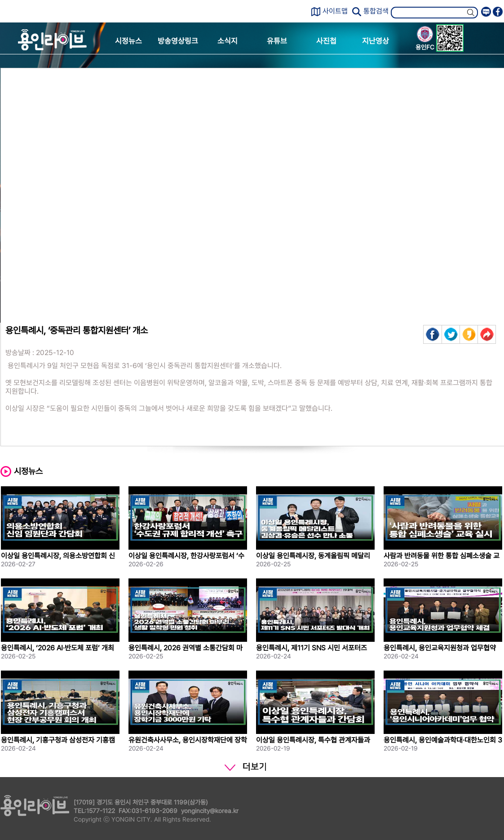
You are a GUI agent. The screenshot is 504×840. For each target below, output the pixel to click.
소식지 (228, 41)
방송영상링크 (178, 41)
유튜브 (277, 41)
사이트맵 (335, 11)
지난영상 (376, 41)
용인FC (425, 40)
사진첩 (326, 41)
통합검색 (376, 11)
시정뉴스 (128, 41)
